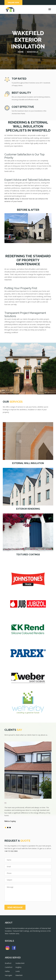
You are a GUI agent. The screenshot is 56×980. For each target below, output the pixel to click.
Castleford (10, 969)
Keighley (19, 969)
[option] (28, 783)
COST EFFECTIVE (23, 107)
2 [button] (8, 828)
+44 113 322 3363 (11, 851)
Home (21, 52)
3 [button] (11, 828)
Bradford (10, 965)
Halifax (9, 973)
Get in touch (9, 199)
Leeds (18, 973)
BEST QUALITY (21, 93)
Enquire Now (13, 2)
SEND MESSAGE (15, 907)
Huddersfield (21, 965)
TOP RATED (19, 79)
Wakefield (20, 976)
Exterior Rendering (28, 509)
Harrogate (10, 976)
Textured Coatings (28, 555)
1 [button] (6, 828)
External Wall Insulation (28, 463)
